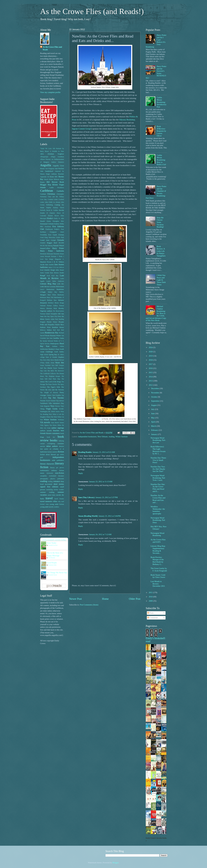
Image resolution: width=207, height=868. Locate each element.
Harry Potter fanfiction (52, 251)
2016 (151, 368)
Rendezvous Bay (52, 333)
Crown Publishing (46, 205)
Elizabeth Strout (53, 575)
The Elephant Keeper (53, 376)
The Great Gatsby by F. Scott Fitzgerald (159, 570)
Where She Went (52, 417)
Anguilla (46, 165)
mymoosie (50, 473)
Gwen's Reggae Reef (49, 243)
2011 (151, 592)
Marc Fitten (52, 295)
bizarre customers (53, 433)
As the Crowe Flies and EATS (158, 541)
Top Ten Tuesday (56, 398)
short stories (59, 484)
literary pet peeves (57, 468)
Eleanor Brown (53, 216)
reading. (50, 481)
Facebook (48, 227)
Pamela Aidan (50, 319)
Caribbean (47, 191)
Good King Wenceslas (48, 237)
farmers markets (52, 452)
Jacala (42, 265)
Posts (150, 613)
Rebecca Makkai (46, 330)
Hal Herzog (49, 246)
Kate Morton (54, 273)
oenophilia (43, 476)
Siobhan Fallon (58, 346)
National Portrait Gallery (49, 306)
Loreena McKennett (57, 287)
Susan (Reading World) (88, 516)
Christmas (51, 194)
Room (47, 335)
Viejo (62, 406)
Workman (61, 420)
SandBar (56, 338)
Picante (61, 322)
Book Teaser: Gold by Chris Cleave (158, 576)
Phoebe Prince (52, 322)
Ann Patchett (59, 168)
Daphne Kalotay (52, 208)
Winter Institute (122, 437)
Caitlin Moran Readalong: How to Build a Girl (161, 160)
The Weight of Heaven (49, 393)
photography (44, 479)
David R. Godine (52, 210)
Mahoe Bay (52, 292)
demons (61, 446)
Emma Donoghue (53, 221)
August (154, 405)
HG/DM (61, 243)
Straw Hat (60, 363)
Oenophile (54, 314)
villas (55, 501)
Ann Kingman (50, 169)
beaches (56, 431)
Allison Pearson (45, 159)
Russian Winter (56, 335)
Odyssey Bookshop (127, 120)
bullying (61, 441)
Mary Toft (50, 297)
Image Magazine (55, 259)
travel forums (59, 499)
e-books (56, 449)
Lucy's (42, 289)
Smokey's (52, 349)
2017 (151, 364)
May (153, 418)
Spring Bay (53, 354)
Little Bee (60, 284)
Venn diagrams (45, 406)
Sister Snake (51, 543)
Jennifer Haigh (49, 270)
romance (57, 481)
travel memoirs (46, 501)
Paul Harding (60, 319)
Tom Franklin (57, 395)
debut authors (52, 446)
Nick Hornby (59, 308)
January (154, 434)
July (153, 409)
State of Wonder (51, 357)
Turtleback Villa (46, 403)
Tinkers (49, 395)
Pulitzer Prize (45, 327)
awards (49, 431)
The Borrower (59, 371)
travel (49, 498)
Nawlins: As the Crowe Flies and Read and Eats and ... (158, 499)
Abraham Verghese (56, 154)
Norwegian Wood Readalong (157, 534)
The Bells (51, 371)
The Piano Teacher (51, 384)
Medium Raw (52, 300)
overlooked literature (56, 476)
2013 (151, 381)
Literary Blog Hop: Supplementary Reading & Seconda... (158, 550)
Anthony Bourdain (58, 174)
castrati (42, 444)
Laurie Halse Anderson (55, 281)
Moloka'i (51, 303)
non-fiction (60, 473)
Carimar (43, 194)
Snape (57, 349)
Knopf (43, 276)
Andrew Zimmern (57, 162)
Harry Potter (58, 248)
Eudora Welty (59, 224)
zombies (56, 507)
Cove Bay (43, 199)
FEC (42, 227)
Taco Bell (55, 365)
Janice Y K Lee (54, 267)
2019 (151, 356)
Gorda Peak (60, 237)
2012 (151, 385)
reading (112, 437)
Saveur (45, 341)
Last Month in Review (52, 277)
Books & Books (96, 419)
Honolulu (57, 254)
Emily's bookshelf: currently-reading (54, 540)
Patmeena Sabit (52, 565)
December (155, 388)
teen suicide (57, 495)
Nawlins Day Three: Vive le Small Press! (158, 460)
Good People (52, 563)
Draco (59, 213)
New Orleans (103, 437)
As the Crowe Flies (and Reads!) (92, 11)
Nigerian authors (46, 311)
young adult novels (47, 507)
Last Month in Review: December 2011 (158, 584)
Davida (61, 210)
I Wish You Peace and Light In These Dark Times (161, 280)
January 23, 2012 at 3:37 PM (107, 497)
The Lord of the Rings (53, 382)
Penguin (43, 322)
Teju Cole (43, 371)
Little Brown (45, 287)
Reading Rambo (85, 452)
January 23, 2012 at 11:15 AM (101, 482)
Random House (58, 327)
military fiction (58, 470)
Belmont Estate (59, 179)
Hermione (43, 254)
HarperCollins (45, 248)
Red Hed (56, 330)
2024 (151, 347)
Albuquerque (44, 157)
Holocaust (50, 254)
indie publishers (58, 460)
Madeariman (50, 289)
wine (47, 504)
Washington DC (45, 412)
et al (62, 449)
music (42, 473)
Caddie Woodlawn (57, 188)
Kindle (62, 273)
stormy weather (59, 490)
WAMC (61, 409)
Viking (42, 409)
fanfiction (43, 452)
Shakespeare (55, 344)
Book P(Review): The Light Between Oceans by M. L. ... (158, 450)
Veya (52, 406)
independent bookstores (87, 437)
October (154, 397)
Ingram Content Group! (82, 129)
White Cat (61, 417)
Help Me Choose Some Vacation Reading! (160, 222)
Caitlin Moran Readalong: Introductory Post (162, 102)
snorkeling (50, 490)
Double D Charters (48, 213)
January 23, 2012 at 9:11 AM (104, 452)
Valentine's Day (58, 403)
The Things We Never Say (57, 573)
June (153, 413)
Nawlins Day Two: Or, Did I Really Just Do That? (158, 469)
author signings (58, 428)
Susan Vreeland (45, 365)
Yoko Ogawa (44, 425)
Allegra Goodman (57, 157)
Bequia (42, 182)
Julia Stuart (60, 270)
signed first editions (49, 487)
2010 (151, 597)
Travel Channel (51, 401)
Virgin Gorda (52, 409)
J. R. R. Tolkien (58, 262)
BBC (56, 177)
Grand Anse (45, 240)
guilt (42, 457)
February (155, 430)
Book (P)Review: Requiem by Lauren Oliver (161, 131)
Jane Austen (49, 265)
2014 (151, 377)
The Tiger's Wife (54, 387)
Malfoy (62, 292)
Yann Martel (55, 423)
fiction (61, 452)
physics (53, 479)
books (54, 440)
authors (43, 431)
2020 (151, 352)
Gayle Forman (58, 235)
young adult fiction (57, 504)
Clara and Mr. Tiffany (56, 197)
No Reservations (59, 311)
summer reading (47, 492)
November (155, 393)
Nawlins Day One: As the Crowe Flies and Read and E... (158, 488)
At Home (50, 177)
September (155, 401)
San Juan (50, 338)
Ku (57, 276)
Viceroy (57, 406)
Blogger (116, 863)
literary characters (47, 464)
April (153, 422)
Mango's (43, 295)
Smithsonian (44, 349)
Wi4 (41, 420)
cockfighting (51, 444)
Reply (81, 473)
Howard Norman (51, 256)
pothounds (61, 479)
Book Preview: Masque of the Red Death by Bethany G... (157, 561)
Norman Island (45, 314)
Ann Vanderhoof (47, 171)
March (154, 426)
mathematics (45, 470)
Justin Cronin (45, 273)
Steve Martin (55, 360)
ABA (42, 154)
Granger (53, 240)
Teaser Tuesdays (58, 368)
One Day (47, 316)
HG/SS (42, 246)
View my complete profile (50, 92)
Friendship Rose (46, 235)
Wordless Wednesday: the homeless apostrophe (158, 510)
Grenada (61, 240)
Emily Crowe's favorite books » (156, 839)
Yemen (62, 423)
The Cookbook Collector (48, 374)
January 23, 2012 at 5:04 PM (110, 516)
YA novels (45, 422)
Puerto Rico (60, 325)
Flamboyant (49, 229)
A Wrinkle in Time (57, 151)
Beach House (49, 179)
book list (51, 437)
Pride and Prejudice (47, 325)
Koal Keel (51, 276)
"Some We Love (46, 149)
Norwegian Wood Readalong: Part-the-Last (158, 440)
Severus (47, 344)
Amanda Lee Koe (53, 545)
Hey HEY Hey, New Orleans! (159, 528)
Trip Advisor (60, 401)
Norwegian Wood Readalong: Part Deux (158, 520)
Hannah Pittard (59, 246)
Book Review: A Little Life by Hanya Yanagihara (161, 251)
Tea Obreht (48, 368)
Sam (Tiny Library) (86, 497)
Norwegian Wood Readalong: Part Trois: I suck (158, 478)
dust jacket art (46, 449)
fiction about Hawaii (48, 454)
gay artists (60, 455)
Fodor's (57, 229)
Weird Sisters (55, 412)
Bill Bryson (52, 182)
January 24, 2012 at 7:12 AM (100, 534)
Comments (153, 618)
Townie (43, 401)
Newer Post (76, 599)
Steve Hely (47, 360)
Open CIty (54, 316)
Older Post (135, 599)
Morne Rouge (59, 303)
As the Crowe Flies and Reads (52, 48)
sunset (49, 495)
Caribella (60, 191)
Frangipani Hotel (57, 232)
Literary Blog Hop (48, 284)
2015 (151, 372)
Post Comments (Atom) (89, 605)
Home (105, 599)
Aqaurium (43, 177)
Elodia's (50, 218)
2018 (151, 360)
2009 (151, 601)
